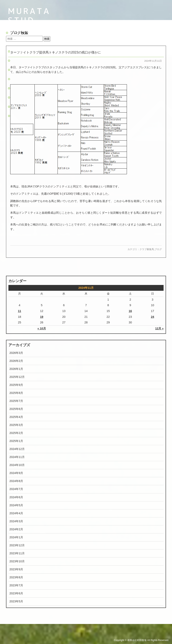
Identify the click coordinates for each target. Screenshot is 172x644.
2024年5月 (16, 505)
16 (130, 311)
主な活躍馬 (22, 79)
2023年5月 (16, 601)
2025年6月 (16, 409)
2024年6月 (16, 497)
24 (153, 317)
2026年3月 (16, 353)
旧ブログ (20, 116)
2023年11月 (17, 553)
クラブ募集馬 (147, 249)
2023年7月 (16, 585)
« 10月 (42, 328)
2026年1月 (16, 369)
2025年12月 (17, 377)
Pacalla (21, 107)
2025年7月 (16, 401)
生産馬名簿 (22, 70)
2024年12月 (17, 449)
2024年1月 (16, 537)
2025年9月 (16, 385)
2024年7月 (16, 489)
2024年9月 (16, 473)
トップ (18, 51)
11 (19, 311)
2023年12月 (17, 545)
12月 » (159, 328)
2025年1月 (16, 441)
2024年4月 (16, 513)
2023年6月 (16, 593)
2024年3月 (16, 521)
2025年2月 (16, 433)
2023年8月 (16, 577)
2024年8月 (16, 481)
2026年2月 (16, 361)
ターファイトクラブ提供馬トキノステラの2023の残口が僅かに (56, 52)
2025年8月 (16, 393)
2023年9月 (16, 569)
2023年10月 (17, 561)
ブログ (18, 97)
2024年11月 (17, 457)
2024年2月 (16, 529)
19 (42, 317)
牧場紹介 (20, 61)
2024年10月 (17, 465)
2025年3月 (16, 425)
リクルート (22, 88)
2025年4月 (16, 417)
